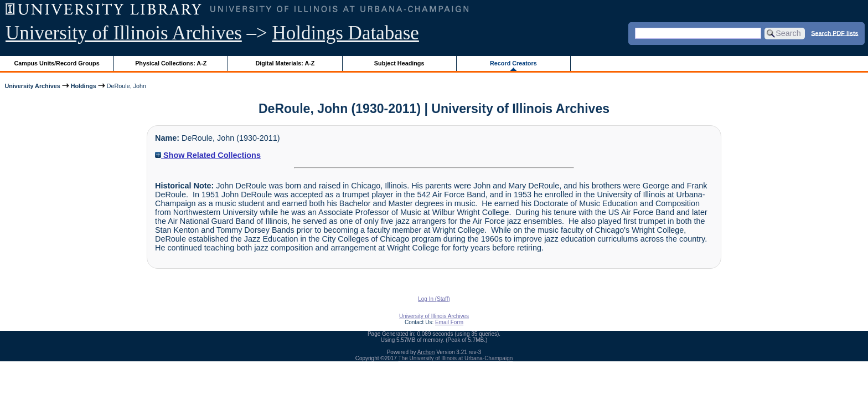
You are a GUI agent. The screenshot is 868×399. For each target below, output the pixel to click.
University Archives (32, 86)
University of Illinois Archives (124, 33)
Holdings (84, 86)
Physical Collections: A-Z (171, 63)
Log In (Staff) (434, 299)
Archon (426, 352)
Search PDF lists (835, 33)
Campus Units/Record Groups (57, 63)
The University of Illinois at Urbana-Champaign (456, 358)
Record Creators (513, 63)
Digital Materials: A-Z (285, 63)
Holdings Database (346, 33)
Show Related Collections (208, 155)
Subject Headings (399, 63)
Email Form (449, 322)
